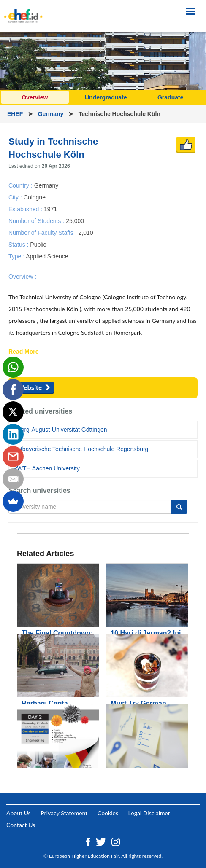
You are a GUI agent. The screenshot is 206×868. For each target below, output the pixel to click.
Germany (52, 114)
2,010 (85, 232)
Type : (17, 256)
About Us (19, 813)
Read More (24, 352)
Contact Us (21, 825)
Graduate (170, 97)
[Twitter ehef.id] (102, 841)
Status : (19, 245)
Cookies (108, 813)
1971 (50, 209)
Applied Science (47, 256)
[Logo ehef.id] (23, 11)
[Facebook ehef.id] (89, 841)
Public (38, 245)
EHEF (16, 114)
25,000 (75, 220)
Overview (35, 97)
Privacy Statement (64, 813)
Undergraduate (106, 97)
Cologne (35, 197)
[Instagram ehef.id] (116, 841)
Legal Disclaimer (149, 813)
